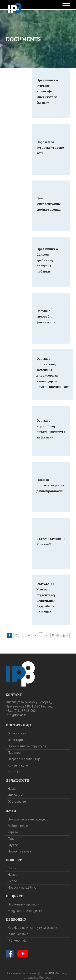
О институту (17, 733)
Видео (12, 881)
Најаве (13, 875)
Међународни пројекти (25, 911)
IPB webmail (17, 940)
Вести (12, 868)
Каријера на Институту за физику (32, 928)
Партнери (15, 753)
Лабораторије (18, 826)
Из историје (16, 740)
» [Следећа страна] (47, 635)
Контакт (14, 772)
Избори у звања (19, 851)
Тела (11, 839)
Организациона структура (27, 746)
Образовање (17, 801)
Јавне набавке (18, 934)
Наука (12, 789)
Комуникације (18, 765)
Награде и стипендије (24, 759)
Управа (13, 832)
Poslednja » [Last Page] (60, 635)
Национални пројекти (24, 904)
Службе (13, 845)
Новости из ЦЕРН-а (22, 887)
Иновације (15, 795)
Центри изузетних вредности (30, 819)
